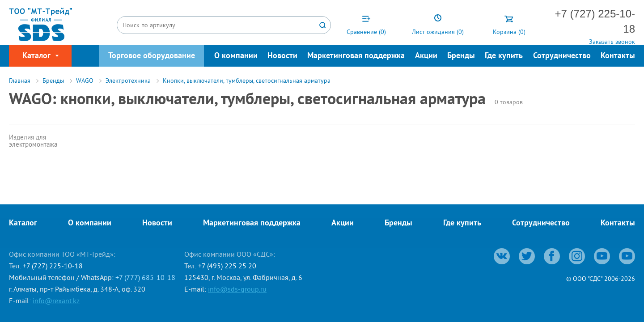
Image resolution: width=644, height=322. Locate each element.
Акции (426, 56)
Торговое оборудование (152, 56)
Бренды (461, 56)
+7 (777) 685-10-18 (145, 277)
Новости (282, 56)
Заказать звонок (612, 42)
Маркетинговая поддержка (356, 56)
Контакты (618, 56)
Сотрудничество (562, 56)
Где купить (504, 56)
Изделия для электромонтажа (33, 141)
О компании (236, 56)
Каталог (23, 223)
